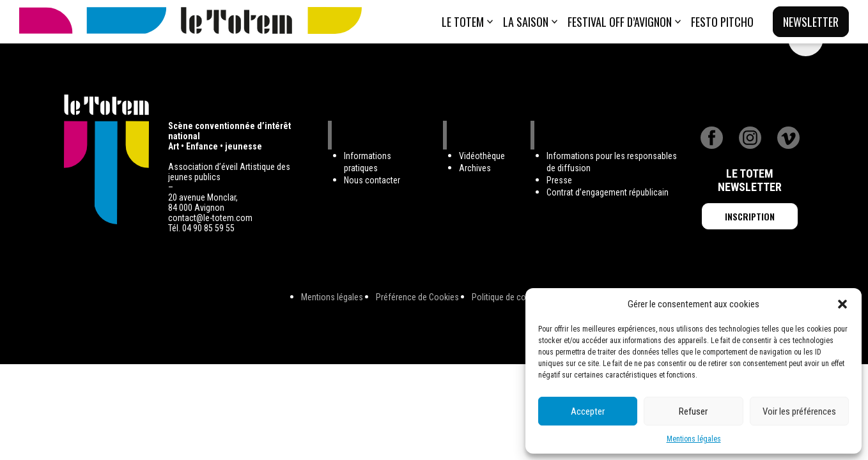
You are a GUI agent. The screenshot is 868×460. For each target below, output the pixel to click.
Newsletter (811, 22)
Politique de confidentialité (520, 297)
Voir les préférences (799, 411)
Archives (475, 168)
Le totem (463, 22)
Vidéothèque (482, 156)
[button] (842, 304)
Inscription (750, 216)
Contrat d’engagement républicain (608, 192)
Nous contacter (372, 180)
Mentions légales (694, 439)
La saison (526, 22)
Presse (559, 180)
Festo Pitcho (722, 22)
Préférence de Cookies (417, 297)
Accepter (588, 411)
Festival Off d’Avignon (620, 22)
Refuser (693, 411)
